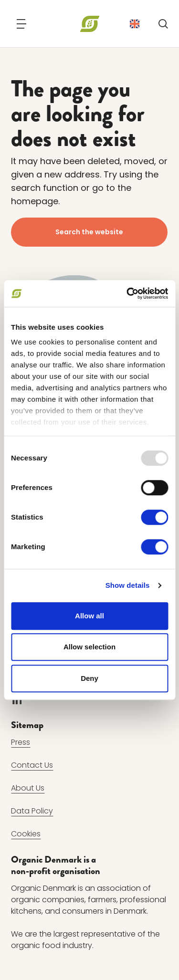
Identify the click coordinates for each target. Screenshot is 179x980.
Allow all (89, 616)
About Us (28, 788)
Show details (128, 585)
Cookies (26, 834)
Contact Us (32, 765)
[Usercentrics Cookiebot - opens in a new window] (127, 293)
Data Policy (32, 811)
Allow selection (89, 647)
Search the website (90, 232)
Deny (89, 678)
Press (21, 742)
